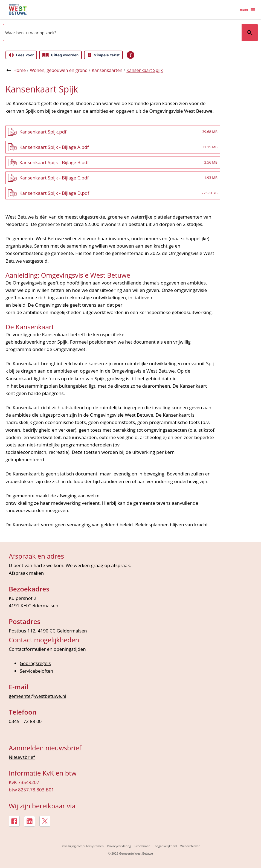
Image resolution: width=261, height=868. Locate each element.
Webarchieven (190, 846)
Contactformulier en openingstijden (47, 649)
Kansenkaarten (107, 70)
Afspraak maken (26, 573)
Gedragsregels (35, 663)
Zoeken (250, 33)
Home (20, 70)
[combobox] (122, 33)
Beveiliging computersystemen (82, 846)
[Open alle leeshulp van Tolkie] (130, 55)
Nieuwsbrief (22, 757)
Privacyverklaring (119, 846)
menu (248, 10)
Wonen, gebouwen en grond (59, 70)
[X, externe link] (45, 821)
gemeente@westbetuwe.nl (37, 696)
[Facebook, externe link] (14, 821)
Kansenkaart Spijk (145, 70)
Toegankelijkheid (165, 846)
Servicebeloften (37, 671)
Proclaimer (142, 846)
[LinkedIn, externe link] (30, 821)
